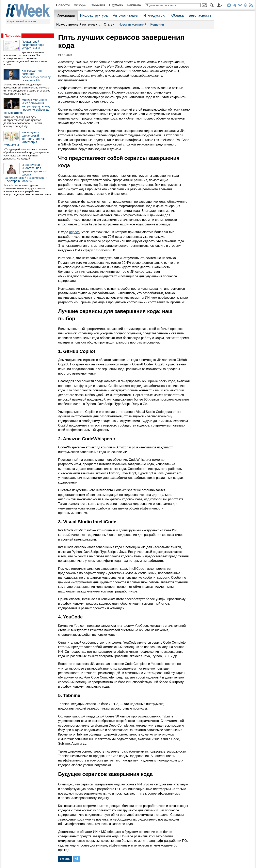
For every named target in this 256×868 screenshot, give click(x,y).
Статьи (109, 24)
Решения (157, 24)
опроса (74, 232)
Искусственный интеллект (22, 21)
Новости (63, 5)
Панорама (12, 36)
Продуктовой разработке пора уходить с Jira (33, 45)
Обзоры (80, 5)
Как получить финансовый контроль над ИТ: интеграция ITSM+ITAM (24, 139)
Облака (178, 15)
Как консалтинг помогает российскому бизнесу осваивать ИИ (36, 75)
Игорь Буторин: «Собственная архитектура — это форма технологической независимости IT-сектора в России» (25, 173)
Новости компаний (132, 24)
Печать (65, 859)
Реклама (134, 5)
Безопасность (200, 15)
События (98, 5)
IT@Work (116, 5)
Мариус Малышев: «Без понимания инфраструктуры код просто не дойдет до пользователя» (27, 106)
